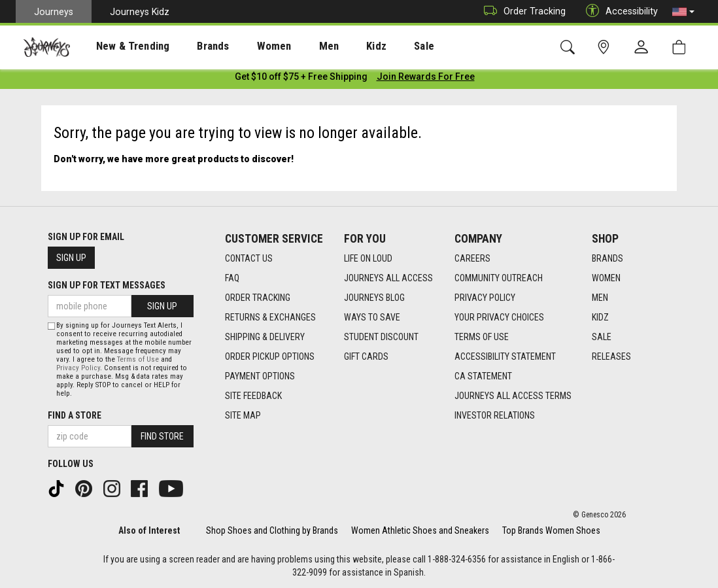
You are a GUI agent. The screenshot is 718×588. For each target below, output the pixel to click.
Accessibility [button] (619, 11)
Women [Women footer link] (606, 278)
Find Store (162, 436)
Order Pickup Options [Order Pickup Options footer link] (270, 356)
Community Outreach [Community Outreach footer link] (499, 278)
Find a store (75, 415)
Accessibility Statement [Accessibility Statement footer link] (505, 356)
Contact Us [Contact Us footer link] (249, 258)
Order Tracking (521, 11)
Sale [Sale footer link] (602, 337)
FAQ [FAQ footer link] (232, 278)
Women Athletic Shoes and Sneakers (420, 530)
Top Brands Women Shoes (551, 530)
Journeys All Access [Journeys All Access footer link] (388, 278)
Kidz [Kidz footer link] (600, 317)
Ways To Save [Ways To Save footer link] (372, 317)
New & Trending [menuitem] (120, 46)
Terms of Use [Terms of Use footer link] (482, 337)
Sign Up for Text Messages (107, 285)
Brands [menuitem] (193, 46)
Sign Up (71, 258)
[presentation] (121, 46)
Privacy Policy (78, 368)
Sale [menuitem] (378, 46)
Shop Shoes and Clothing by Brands (272, 530)
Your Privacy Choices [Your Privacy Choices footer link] (499, 317)
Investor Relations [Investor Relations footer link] (495, 415)
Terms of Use (138, 359)
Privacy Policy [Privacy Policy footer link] (485, 298)
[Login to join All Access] (301, 78)
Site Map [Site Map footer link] (243, 415)
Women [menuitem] (247, 46)
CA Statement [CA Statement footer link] (483, 376)
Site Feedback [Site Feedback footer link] (253, 396)
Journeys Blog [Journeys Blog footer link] (374, 298)
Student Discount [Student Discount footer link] (381, 337)
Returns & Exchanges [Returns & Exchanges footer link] (270, 317)
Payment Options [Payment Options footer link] (260, 376)
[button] (683, 12)
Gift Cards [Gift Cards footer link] (366, 356)
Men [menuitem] (294, 46)
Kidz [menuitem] (336, 46)
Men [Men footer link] (600, 298)
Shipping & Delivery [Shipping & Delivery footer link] (265, 337)
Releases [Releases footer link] (611, 356)
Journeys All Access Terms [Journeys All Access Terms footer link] (513, 396)
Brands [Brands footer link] (607, 258)
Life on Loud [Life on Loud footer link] (368, 258)
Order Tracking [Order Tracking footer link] (258, 298)
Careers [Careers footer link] (472, 258)
